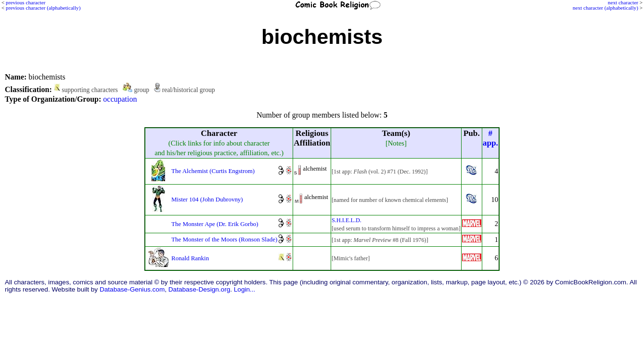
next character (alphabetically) (605, 8)
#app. (490, 138)
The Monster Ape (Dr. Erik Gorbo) (215, 224)
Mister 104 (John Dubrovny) (207, 199)
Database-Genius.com (132, 289)
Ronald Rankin (190, 258)
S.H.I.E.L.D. (347, 220)
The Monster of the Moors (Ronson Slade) (224, 239)
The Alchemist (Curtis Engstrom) (213, 171)
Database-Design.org (199, 289)
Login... (245, 289)
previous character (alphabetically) (43, 8)
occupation (120, 99)
